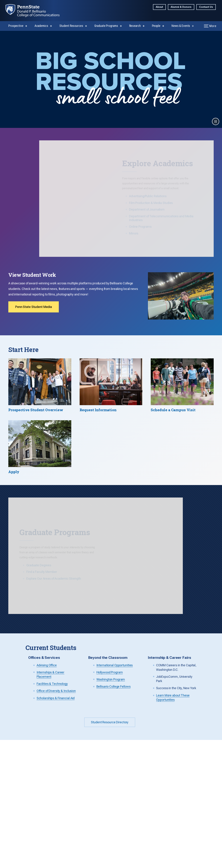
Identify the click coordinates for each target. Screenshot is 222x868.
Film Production (113, 777)
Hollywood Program (110, 618)
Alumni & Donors (181, 7)
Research (135, 26)
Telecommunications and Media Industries (119, 800)
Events (146, 829)
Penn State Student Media (34, 284)
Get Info (170, 715)
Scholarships (72, 847)
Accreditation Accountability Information (112, 839)
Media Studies (112, 792)
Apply (206, 714)
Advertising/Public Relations (114, 769)
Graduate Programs (106, 26)
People (156, 26)
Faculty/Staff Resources (118, 829)
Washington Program (195, 786)
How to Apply (150, 802)
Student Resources (71, 26)
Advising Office (47, 610)
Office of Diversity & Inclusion (56, 636)
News (145, 823)
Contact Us (206, 7)
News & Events (181, 26)
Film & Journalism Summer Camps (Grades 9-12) (197, 795)
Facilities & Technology (52, 629)
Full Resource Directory (78, 823)
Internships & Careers (77, 835)
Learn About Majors (76, 770)
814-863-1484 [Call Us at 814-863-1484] (13, 778)
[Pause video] (216, 121)
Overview (148, 764)
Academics (41, 26)
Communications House (79, 776)
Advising (69, 829)
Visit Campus (72, 789)
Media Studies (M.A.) (155, 780)
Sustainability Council (116, 823)
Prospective (16, 26)
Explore (149, 715)
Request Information (76, 782)
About (159, 7)
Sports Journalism (193, 764)
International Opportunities (115, 610)
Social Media (150, 835)
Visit (189, 715)
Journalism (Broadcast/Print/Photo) (118, 784)
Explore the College (76, 764)
